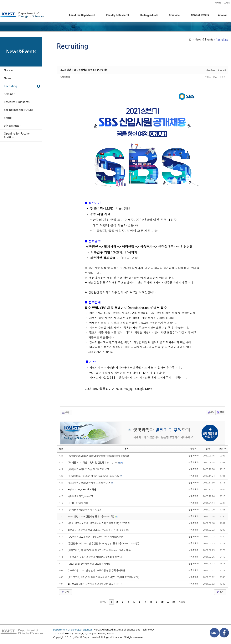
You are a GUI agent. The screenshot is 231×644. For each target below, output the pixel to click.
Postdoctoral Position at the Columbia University (94, 476)
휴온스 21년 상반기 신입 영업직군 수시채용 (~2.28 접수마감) (98, 530)
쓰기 (220, 592)
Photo (8, 118)
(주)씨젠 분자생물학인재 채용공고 (84, 510)
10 (162, 602)
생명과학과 (65, 77)
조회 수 (223, 449)
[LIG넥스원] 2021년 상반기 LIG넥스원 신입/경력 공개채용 (97, 571)
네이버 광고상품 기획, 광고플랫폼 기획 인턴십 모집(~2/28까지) (99, 523)
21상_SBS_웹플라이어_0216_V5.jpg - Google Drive (118, 389)
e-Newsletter (12, 126)
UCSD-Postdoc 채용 (78, 503)
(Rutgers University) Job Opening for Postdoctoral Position (99, 456)
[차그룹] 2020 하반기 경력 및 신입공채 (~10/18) (93, 463)
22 (174, 602)
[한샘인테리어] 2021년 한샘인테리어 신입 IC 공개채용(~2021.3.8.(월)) (103, 544)
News (7, 78)
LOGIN (227, 3)
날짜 (209, 449)
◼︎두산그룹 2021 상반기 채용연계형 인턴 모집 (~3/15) (95, 584)
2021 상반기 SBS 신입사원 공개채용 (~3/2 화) (84, 70)
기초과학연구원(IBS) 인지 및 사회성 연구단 (89, 483)
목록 (65, 413)
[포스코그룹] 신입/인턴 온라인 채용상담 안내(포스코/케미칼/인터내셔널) (104, 577)
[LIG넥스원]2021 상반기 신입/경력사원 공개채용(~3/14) (96, 537)
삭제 (220, 412)
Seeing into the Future (18, 110)
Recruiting (10, 86)
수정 (211, 412)
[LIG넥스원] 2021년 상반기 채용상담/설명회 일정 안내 (95, 557)
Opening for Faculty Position (17, 136)
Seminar (9, 94)
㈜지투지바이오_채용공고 (80, 496)
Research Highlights (17, 102)
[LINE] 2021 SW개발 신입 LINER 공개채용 (89, 564)
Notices (9, 70)
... (168, 602)
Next (182, 602)
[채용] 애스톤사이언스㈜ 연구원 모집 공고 (88, 469)
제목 (126, 449)
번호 (61, 449)
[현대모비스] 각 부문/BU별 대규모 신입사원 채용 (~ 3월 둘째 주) (100, 550)
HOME (218, 3)
